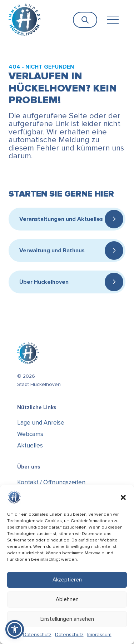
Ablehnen (67, 599)
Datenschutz (37, 635)
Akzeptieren (67, 580)
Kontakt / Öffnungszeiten (51, 482)
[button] (123, 497)
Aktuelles (30, 445)
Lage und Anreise (41, 423)
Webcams (30, 434)
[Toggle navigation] (113, 20)
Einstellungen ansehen (67, 619)
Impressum (99, 635)
